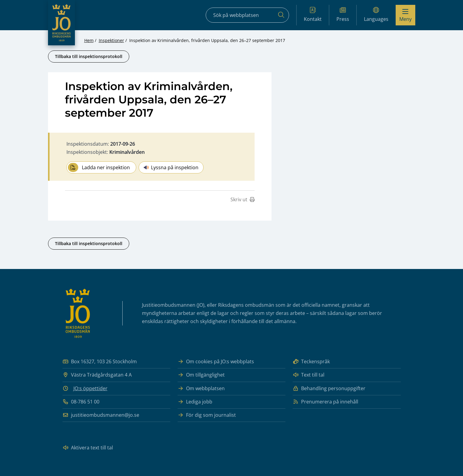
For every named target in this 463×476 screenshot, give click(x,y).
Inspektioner (111, 40)
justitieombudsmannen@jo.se (101, 415)
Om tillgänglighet (201, 375)
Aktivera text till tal (88, 448)
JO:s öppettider (90, 388)
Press (343, 15)
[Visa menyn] (405, 15)
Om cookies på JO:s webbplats (216, 362)
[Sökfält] (247, 15)
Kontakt (313, 15)
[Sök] (281, 15)
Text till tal (309, 375)
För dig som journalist (207, 415)
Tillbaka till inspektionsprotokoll (89, 56)
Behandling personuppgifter (329, 389)
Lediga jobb (195, 402)
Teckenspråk (311, 362)
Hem (89, 40)
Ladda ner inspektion (99, 167)
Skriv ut (243, 199)
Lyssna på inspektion (171, 167)
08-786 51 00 (81, 402)
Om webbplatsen (201, 389)
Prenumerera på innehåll (325, 402)
